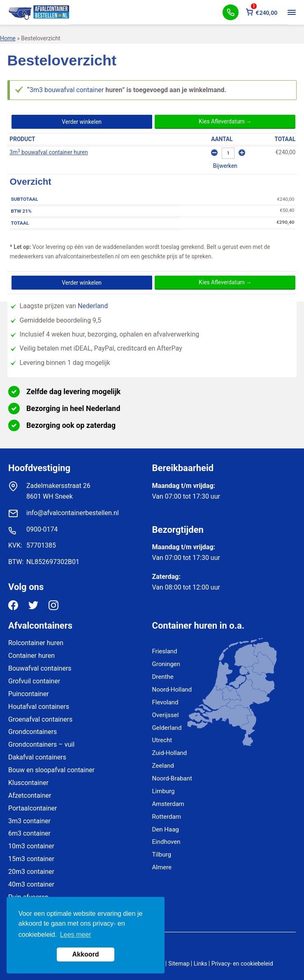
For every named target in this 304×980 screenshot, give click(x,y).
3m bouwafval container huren (49, 152)
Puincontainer (29, 694)
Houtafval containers (39, 707)
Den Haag (166, 829)
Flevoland (165, 702)
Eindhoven (166, 842)
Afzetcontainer (30, 795)
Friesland (165, 651)
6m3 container (29, 833)
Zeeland (163, 766)
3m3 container (29, 821)
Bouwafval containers (40, 668)
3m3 (36, 90)
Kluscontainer (28, 783)
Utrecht (162, 740)
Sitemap (179, 964)
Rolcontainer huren (36, 643)
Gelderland (167, 728)
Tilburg (162, 855)
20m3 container (31, 872)
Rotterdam (167, 817)
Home (8, 38)
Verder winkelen (82, 122)
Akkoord (86, 954)
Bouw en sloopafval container (51, 770)
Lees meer (76, 935)
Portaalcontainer (32, 808)
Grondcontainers (32, 732)
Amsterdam (168, 804)
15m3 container (31, 859)
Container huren (31, 656)
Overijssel (166, 715)
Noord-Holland (172, 690)
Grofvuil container (34, 681)
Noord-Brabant (172, 778)
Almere (162, 867)
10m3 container (31, 846)
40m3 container (31, 884)
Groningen (166, 664)
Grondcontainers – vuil (41, 744)
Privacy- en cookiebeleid (242, 964)
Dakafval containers (37, 757)
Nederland (93, 306)
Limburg (164, 791)
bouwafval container (74, 90)
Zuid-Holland (170, 753)
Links (201, 964)
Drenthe (163, 677)
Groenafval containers (40, 719)
